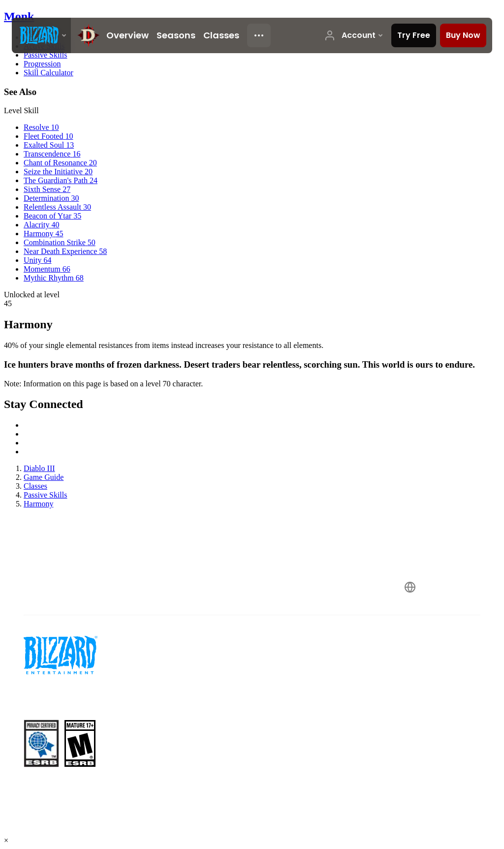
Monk (19, 16)
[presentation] (41, 35)
